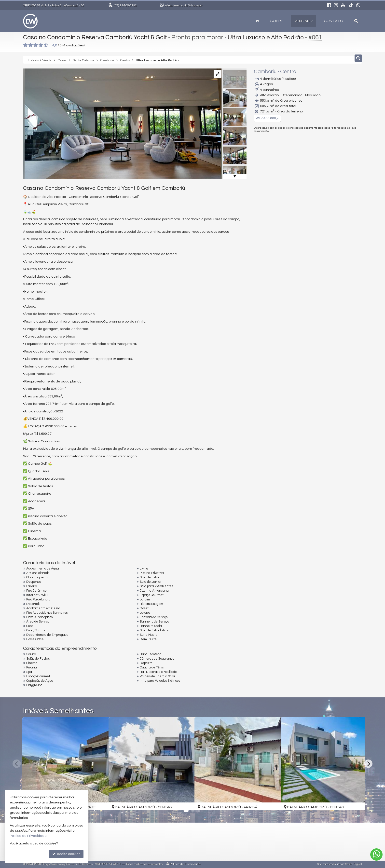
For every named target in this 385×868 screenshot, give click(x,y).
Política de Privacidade (185, 864)
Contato (334, 21)
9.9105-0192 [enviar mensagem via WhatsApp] (125, 6)
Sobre (277, 21)
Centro (288, 72)
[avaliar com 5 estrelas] (46, 45)
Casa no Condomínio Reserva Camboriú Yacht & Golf (96, 37)
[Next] (368, 764)
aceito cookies (66, 854)
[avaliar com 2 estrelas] (31, 45)
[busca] (356, 21)
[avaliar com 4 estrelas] (41, 45)
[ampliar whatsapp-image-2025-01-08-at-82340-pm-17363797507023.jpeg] (122, 124)
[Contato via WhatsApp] (376, 854)
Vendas (303, 21)
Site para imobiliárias (331, 864)
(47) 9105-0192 (328, 152)
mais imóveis (328, 169)
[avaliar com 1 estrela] (25, 45)
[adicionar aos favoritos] (99, 802)
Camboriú (265, 72)
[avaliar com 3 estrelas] (36, 45)
